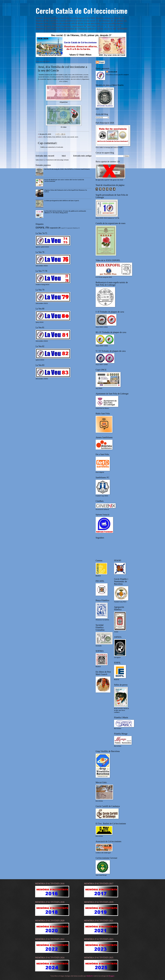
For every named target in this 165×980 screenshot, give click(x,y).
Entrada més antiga (82, 156)
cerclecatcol (113, 72)
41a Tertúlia (47, 137)
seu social (71, 137)
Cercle (64, 137)
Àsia (54, 137)
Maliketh (90, 976)
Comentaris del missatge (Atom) (57, 160)
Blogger (111, 976)
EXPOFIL (40, 228)
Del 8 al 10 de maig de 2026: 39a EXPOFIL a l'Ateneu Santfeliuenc (67, 169)
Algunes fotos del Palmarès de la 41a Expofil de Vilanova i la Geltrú (66, 191)
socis (76, 137)
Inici (64, 156)
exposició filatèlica (72, 228)
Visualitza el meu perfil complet (117, 75)
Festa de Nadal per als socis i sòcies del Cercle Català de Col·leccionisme (64, 180)
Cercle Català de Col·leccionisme (82, 11)
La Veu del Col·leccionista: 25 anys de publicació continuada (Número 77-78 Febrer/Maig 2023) (65, 212)
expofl (63, 228)
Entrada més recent (45, 156)
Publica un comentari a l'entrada (52, 147)
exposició (54, 228)
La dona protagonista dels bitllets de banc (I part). (62, 201)
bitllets (59, 137)
